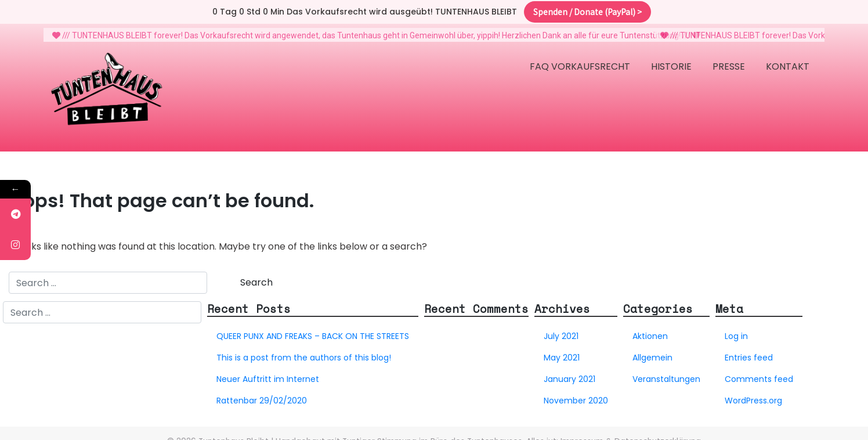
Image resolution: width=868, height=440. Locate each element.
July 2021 (561, 329)
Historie (671, 59)
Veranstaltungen (666, 372)
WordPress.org (753, 394)
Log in (736, 329)
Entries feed (749, 351)
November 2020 (576, 394)
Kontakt (788, 59)
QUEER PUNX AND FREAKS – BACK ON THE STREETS (313, 329)
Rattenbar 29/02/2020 (262, 394)
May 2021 (562, 351)
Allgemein (652, 351)
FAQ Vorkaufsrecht (580, 59)
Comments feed (759, 372)
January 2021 (569, 372)
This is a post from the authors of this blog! (304, 351)
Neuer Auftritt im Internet (268, 372)
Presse (729, 59)
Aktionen (650, 329)
